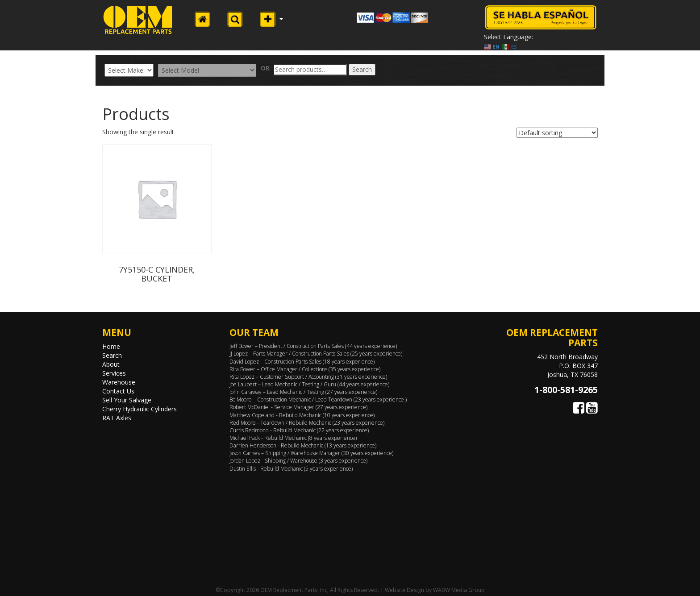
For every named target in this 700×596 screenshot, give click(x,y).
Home (111, 346)
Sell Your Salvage (127, 400)
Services (114, 373)
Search (362, 69)
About (111, 364)
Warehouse (119, 382)
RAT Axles (117, 418)
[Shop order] (557, 133)
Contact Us (118, 391)
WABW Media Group (459, 590)
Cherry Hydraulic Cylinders (140, 409)
